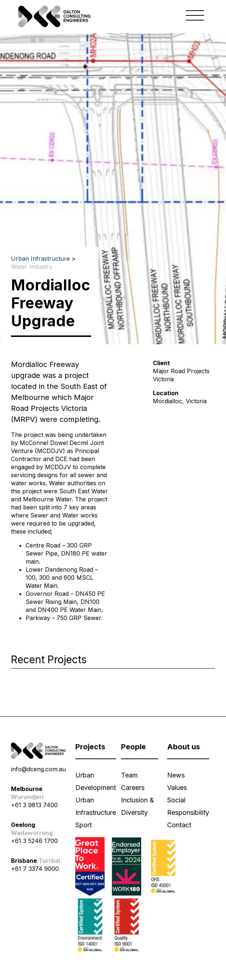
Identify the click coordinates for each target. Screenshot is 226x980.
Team (129, 775)
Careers (133, 788)
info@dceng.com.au (38, 769)
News (176, 775)
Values (177, 788)
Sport (84, 825)
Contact (179, 825)
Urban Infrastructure (40, 259)
